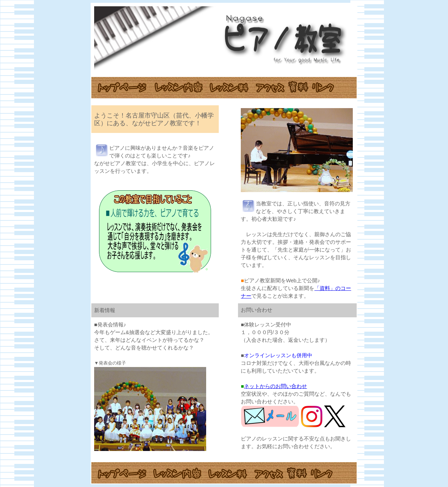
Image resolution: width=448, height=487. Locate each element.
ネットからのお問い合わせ (275, 386)
